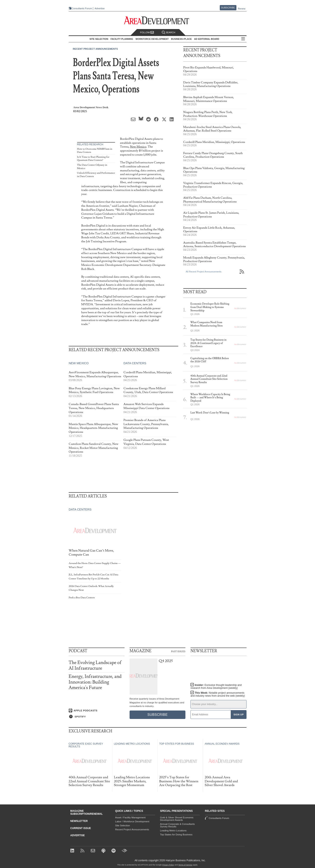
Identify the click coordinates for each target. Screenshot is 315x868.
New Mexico (138, 147)
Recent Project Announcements (95, 49)
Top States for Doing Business (176, 835)
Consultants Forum (82, 8)
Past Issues (178, 651)
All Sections (243, 39)
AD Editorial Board (207, 39)
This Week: (218, 694)
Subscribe (228, 8)
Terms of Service (185, 865)
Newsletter (79, 821)
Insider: (216, 687)
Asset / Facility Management (130, 817)
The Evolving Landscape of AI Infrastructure (95, 665)
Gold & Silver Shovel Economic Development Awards (177, 819)
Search (169, 33)
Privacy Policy (168, 865)
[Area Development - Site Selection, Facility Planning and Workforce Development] (157, 21)
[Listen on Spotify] (97, 717)
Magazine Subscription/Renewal (87, 812)
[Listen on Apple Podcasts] (97, 711)
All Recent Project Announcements (204, 272)
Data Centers (135, 363)
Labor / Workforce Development (132, 821)
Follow (147, 33)
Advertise (100, 9)
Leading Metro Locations (173, 831)
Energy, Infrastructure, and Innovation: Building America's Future (95, 682)
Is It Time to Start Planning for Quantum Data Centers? (93, 159)
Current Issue (81, 828)
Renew (242, 9)
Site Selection (123, 825)
